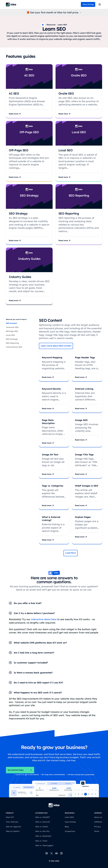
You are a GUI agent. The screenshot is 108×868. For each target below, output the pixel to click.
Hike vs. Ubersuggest (44, 845)
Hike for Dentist (13, 831)
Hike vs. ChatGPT (43, 817)
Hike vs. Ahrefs (42, 827)
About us (98, 817)
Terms (97, 831)
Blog (67, 827)
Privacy (97, 827)
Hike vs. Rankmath (43, 836)
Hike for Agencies (13, 827)
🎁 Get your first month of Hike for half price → (54, 12)
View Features (12, 822)
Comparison (70, 831)
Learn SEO (69, 817)
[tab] (21, 323)
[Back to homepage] (11, 4)
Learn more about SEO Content (56, 346)
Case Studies (70, 822)
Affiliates (98, 822)
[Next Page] (71, 553)
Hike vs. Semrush (43, 822)
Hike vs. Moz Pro (42, 831)
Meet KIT (10, 817)
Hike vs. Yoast (41, 841)
